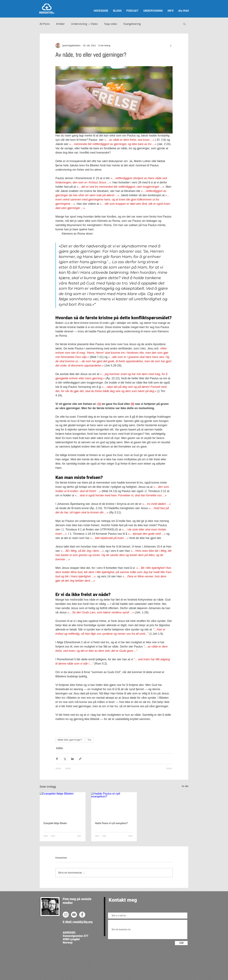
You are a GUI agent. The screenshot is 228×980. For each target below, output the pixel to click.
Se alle (185, 786)
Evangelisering (132, 24)
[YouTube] (74, 915)
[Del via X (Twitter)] (65, 759)
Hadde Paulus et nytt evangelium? (111, 823)
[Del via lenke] (80, 759)
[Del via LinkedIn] (72, 759)
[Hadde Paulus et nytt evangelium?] (114, 805)
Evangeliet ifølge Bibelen (55, 823)
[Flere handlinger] (171, 45)
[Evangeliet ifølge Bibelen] (63, 805)
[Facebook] (82, 915)
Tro (89, 740)
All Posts (45, 24)
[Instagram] (66, 915)
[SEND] (181, 943)
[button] (184, 24)
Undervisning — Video (84, 24)
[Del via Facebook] (57, 759)
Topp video (111, 24)
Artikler (60, 24)
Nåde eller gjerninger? (70, 740)
